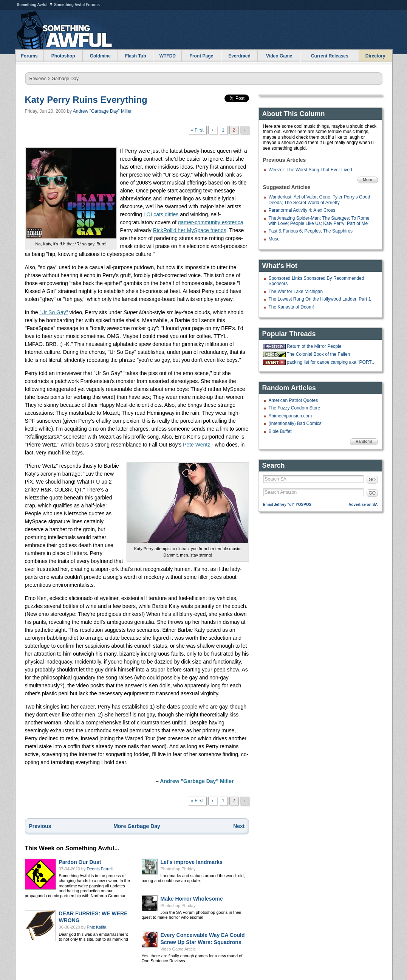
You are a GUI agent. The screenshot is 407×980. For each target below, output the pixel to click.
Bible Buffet (280, 431)
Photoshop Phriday (178, 869)
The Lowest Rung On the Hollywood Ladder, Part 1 (320, 299)
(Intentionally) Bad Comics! (296, 423)
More (368, 180)
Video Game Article (178, 949)
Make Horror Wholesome (192, 899)
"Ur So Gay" (53, 312)
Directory (375, 56)
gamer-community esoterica (211, 222)
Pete (188, 445)
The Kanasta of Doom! (291, 307)
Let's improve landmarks (192, 862)
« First (197, 130)
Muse (274, 239)
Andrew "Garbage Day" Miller (102, 111)
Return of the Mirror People (314, 346)
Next (239, 826)
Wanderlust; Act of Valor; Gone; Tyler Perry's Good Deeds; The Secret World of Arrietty (320, 200)
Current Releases (330, 56)
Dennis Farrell (100, 869)
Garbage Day (65, 79)
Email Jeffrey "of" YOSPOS (287, 505)
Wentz (203, 445)
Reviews (38, 79)
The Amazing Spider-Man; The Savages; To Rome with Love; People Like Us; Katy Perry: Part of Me (319, 221)
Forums (29, 56)
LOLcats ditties (161, 214)
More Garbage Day (137, 826)
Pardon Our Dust (80, 862)
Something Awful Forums (77, 5)
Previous (40, 826)
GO (372, 480)
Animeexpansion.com (290, 416)
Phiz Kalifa (97, 927)
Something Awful (32, 5)
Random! (364, 441)
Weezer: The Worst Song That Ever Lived (310, 170)
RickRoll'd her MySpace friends (190, 230)
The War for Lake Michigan (296, 292)
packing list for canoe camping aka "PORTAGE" (331, 362)
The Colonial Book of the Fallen (318, 354)
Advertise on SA (363, 505)
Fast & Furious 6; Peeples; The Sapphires (311, 231)
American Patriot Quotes (293, 400)
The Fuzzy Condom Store (295, 408)
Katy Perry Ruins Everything (86, 100)
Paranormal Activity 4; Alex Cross (302, 210)
